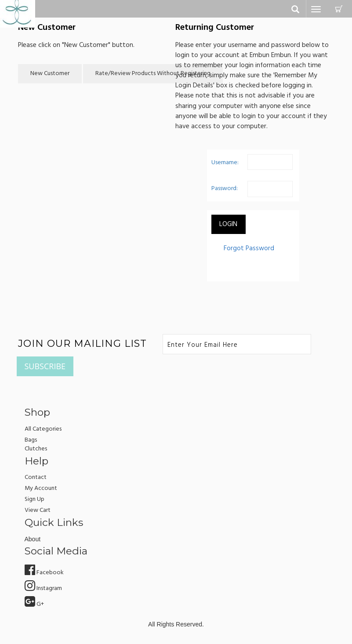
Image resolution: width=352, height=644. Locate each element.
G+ (34, 604)
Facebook (44, 573)
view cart (38, 510)
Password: (225, 189)
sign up (34, 499)
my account (41, 488)
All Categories (43, 429)
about (33, 539)
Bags (31, 440)
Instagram (43, 588)
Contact (36, 477)
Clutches (36, 449)
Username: (225, 163)
